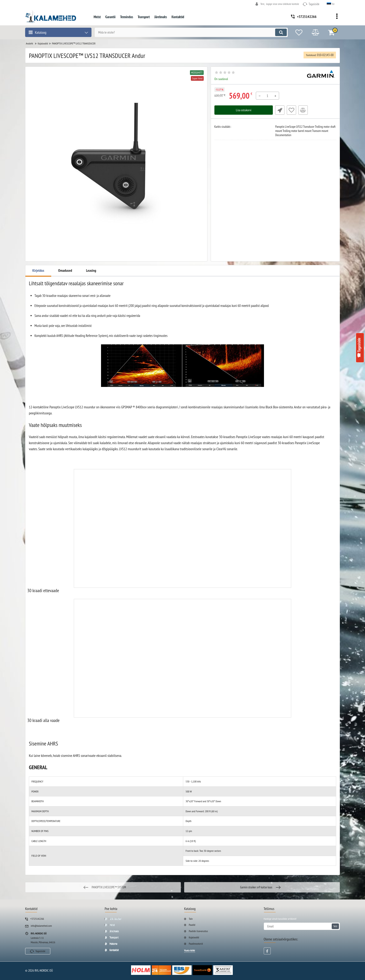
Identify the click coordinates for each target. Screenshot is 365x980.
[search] (191, 32)
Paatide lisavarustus (198, 931)
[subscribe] (302, 926)
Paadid (192, 925)
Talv (191, 919)
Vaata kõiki (190, 950)
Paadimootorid (196, 944)
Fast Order (280, 110)
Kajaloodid (194, 937)
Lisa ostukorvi (244, 110)
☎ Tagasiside (359, 348)
